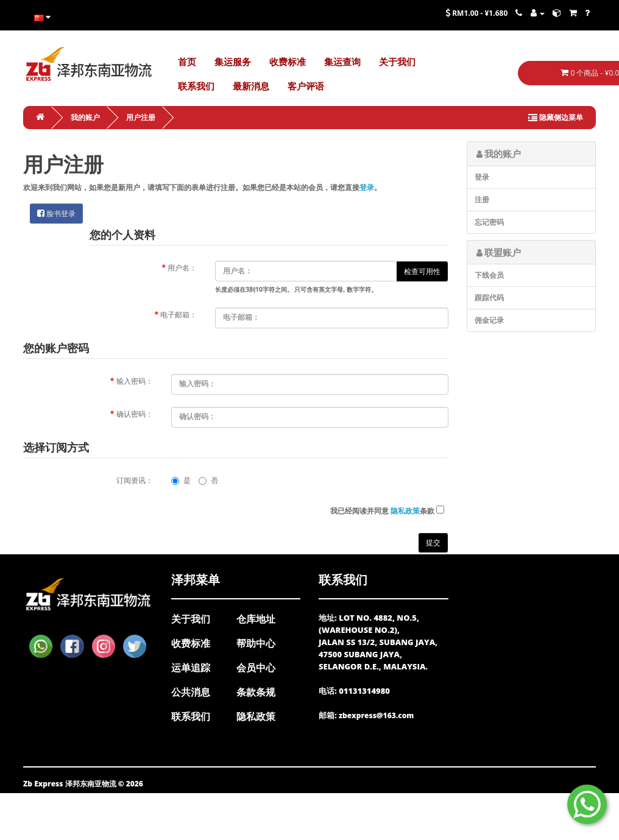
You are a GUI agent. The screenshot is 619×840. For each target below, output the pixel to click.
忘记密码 (489, 222)
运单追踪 (191, 668)
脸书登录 (56, 214)
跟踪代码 (489, 298)
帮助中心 (256, 643)
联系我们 (191, 716)
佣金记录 (489, 320)
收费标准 (191, 643)
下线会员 (489, 275)
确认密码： (135, 414)
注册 (482, 199)
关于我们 (191, 619)
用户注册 (141, 117)
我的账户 (85, 117)
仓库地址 (256, 619)
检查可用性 (422, 271)
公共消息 (191, 692)
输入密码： (135, 381)
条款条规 (256, 692)
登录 (367, 187)
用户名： (182, 268)
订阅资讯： (135, 480)
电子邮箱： (179, 315)
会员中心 (256, 668)
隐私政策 (256, 716)
